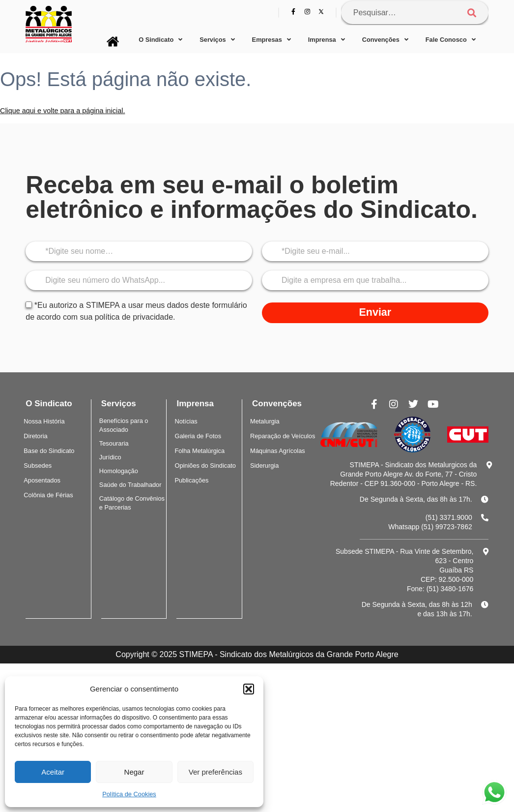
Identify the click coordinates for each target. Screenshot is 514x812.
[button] (249, 689)
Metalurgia (265, 421)
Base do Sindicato (49, 451)
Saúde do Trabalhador (130, 485)
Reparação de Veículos (283, 436)
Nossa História (44, 421)
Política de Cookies (129, 794)
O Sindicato (160, 40)
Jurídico (110, 457)
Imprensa (327, 40)
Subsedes (38, 466)
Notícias (186, 421)
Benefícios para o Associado (124, 425)
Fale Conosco (451, 40)
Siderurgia (264, 466)
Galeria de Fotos (198, 436)
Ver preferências (215, 772)
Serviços (217, 40)
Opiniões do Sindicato (205, 466)
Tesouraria (114, 443)
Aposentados (42, 480)
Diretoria (35, 436)
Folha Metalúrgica (200, 451)
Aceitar (53, 772)
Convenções (385, 40)
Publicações (191, 480)
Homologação (119, 471)
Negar (134, 772)
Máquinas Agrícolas (278, 451)
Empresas (271, 40)
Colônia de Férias (48, 495)
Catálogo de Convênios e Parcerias (132, 503)
